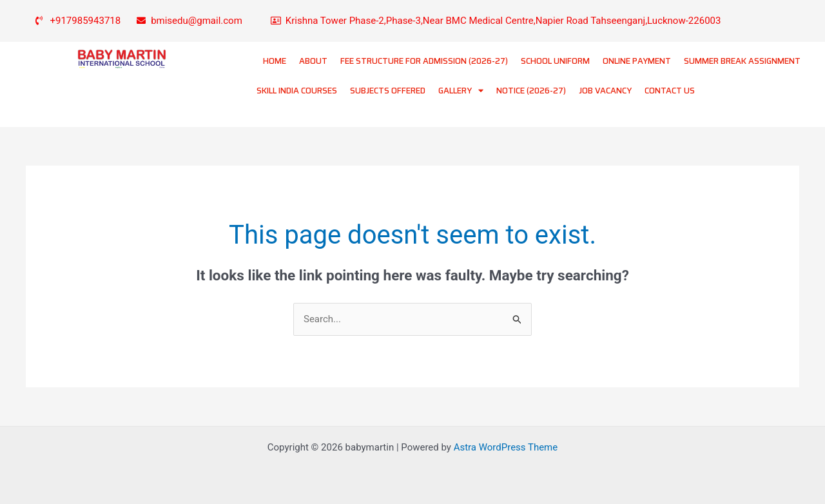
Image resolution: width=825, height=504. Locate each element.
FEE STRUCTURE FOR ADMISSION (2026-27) (424, 61)
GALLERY (461, 91)
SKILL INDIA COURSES (297, 91)
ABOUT (313, 61)
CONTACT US (670, 91)
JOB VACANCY (605, 91)
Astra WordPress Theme (506, 447)
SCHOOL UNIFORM (555, 61)
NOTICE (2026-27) (531, 91)
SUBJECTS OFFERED (388, 91)
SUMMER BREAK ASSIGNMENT (742, 61)
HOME (275, 61)
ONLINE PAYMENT (637, 61)
